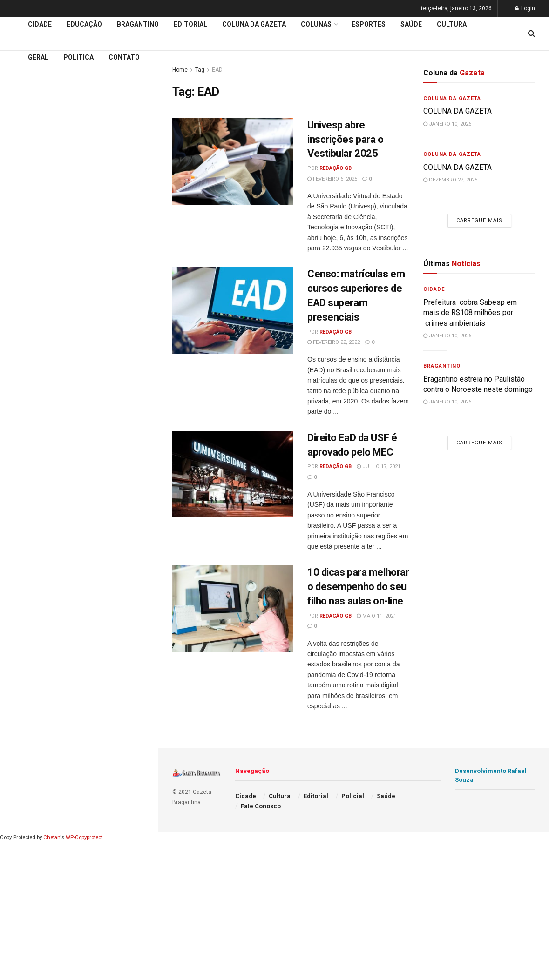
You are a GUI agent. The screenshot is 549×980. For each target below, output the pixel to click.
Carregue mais (79, 168)
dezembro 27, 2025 (450, 180)
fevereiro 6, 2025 (332, 179)
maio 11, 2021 (376, 616)
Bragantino (138, 24)
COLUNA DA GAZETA (457, 111)
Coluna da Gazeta (37, 295)
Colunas (316, 24)
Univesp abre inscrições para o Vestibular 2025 (346, 139)
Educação (25, 259)
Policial (353, 796)
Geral (38, 57)
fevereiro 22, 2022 (334, 342)
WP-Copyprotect (84, 837)
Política (78, 57)
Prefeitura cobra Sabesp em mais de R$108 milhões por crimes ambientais (471, 313)
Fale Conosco (261, 806)
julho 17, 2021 (379, 467)
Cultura (452, 24)
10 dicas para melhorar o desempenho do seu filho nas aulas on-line (358, 587)
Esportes (369, 24)
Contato (124, 57)
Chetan (52, 837)
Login (525, 8)
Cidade (20, 242)
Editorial (23, 277)
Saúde (411, 24)
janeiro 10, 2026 (447, 124)
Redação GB (335, 168)
